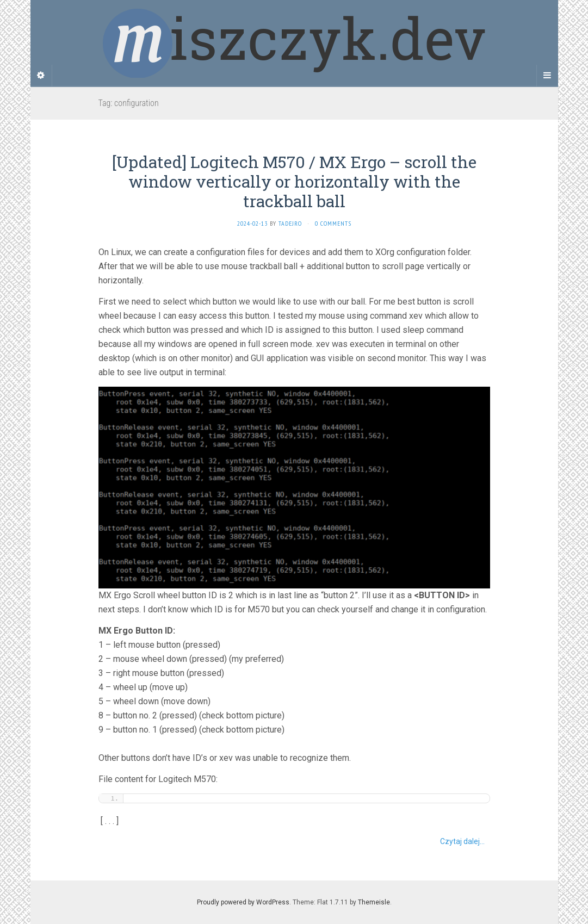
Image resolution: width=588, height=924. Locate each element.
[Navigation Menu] (547, 76)
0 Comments (333, 223)
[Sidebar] (41, 76)
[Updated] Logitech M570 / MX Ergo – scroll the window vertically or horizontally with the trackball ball (294, 181)
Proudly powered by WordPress (243, 902)
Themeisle (374, 902)
